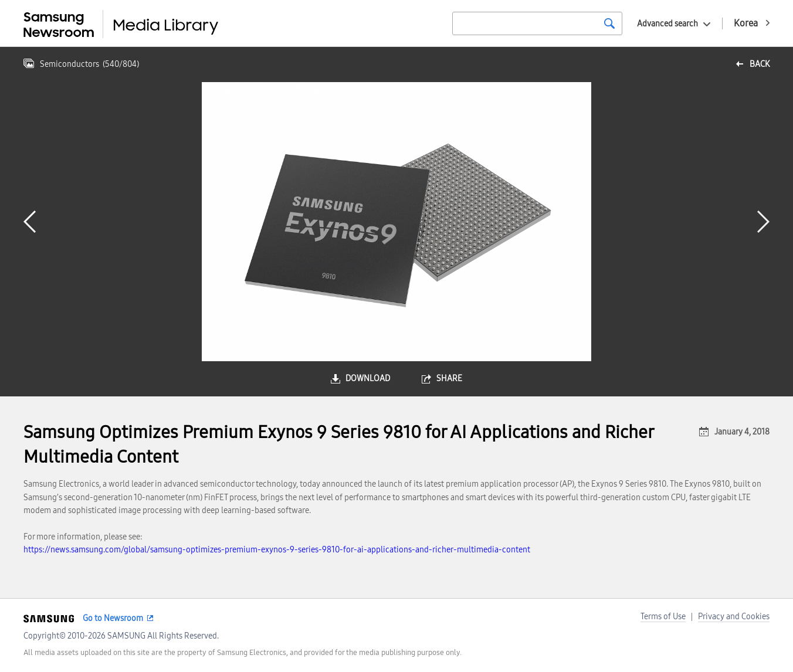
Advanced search (667, 24)
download (368, 379)
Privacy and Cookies (734, 617)
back (760, 64)
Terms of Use (663, 617)
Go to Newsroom (113, 618)
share (449, 379)
